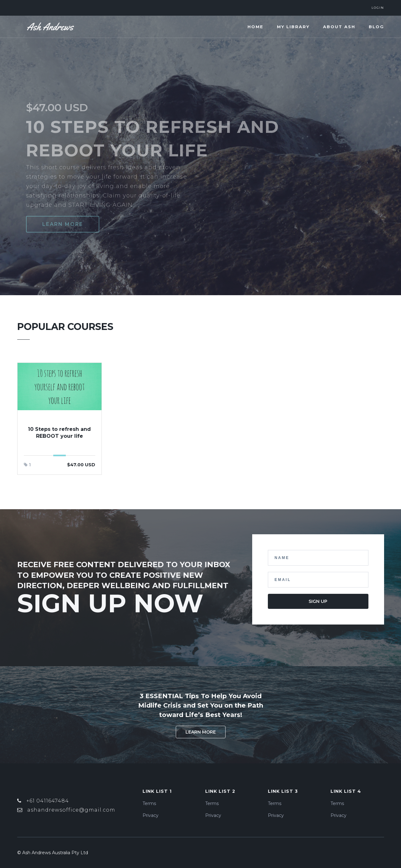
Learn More (201, 732)
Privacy (151, 815)
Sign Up (318, 601)
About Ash (339, 27)
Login (378, 8)
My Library (293, 27)
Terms (149, 803)
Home (255, 27)
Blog (376, 27)
